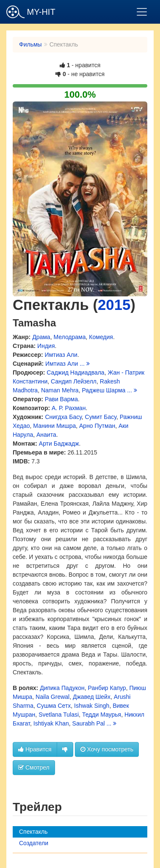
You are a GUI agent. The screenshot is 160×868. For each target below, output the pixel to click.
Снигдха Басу (63, 417)
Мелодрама (69, 337)
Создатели (34, 843)
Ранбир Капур (107, 688)
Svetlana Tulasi (59, 715)
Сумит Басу (101, 417)
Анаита (46, 435)
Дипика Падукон (62, 688)
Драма (41, 337)
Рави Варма (61, 399)
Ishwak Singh (92, 706)
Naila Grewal (52, 697)
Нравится (35, 749)
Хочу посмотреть (107, 749)
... (85, 364)
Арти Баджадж (59, 444)
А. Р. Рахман (69, 408)
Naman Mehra (60, 390)
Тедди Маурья (102, 715)
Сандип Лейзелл (74, 381)
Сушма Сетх (54, 706)
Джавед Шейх (92, 697)
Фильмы (30, 44)
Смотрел (34, 767)
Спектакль (33, 832)
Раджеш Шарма (103, 390)
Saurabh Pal (89, 723)
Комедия (101, 337)
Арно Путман (97, 426)
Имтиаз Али (61, 355)
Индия (46, 346)
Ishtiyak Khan (51, 723)
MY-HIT (31, 12)
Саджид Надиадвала (75, 372)
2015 (114, 305)
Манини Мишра (54, 426)
